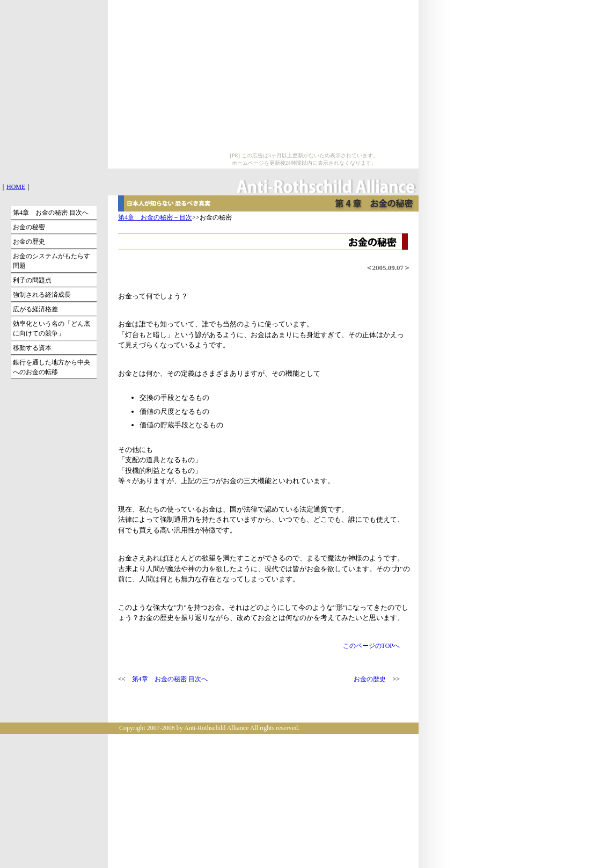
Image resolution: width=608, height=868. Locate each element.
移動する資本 (32, 348)
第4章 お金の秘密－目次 (155, 217)
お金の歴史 (370, 679)
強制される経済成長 (42, 295)
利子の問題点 (32, 280)
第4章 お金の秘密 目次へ (170, 679)
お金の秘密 (29, 227)
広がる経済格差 (35, 309)
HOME (16, 187)
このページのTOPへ (371, 646)
